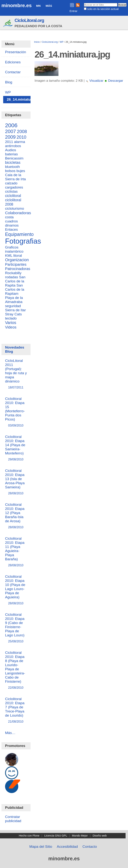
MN (38, 6)
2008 (22, 131)
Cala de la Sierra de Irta (15, 177)
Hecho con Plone (29, 836)
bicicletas (13, 162)
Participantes (16, 264)
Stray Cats (13, 314)
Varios (11, 323)
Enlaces (11, 229)
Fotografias (23, 241)
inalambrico (14, 251)
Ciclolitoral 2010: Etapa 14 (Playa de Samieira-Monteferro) (16, 448)
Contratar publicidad (13, 819)
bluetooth (12, 167)
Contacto (90, 847)
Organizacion (17, 260)
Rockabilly (13, 273)
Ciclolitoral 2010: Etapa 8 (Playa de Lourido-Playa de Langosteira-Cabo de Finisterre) (16, 670)
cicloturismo (15, 208)
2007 (10, 131)
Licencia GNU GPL (56, 836)
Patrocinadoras (18, 269)
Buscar (84, 3)
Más (49, 6)
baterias (11, 154)
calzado (11, 183)
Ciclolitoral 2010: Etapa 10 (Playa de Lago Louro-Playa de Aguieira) (16, 590)
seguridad (13, 306)
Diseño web (100, 836)
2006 (11, 125)
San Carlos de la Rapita (15, 281)
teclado (11, 318)
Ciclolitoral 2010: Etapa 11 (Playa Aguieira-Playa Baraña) (16, 552)
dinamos (12, 225)
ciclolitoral (13, 196)
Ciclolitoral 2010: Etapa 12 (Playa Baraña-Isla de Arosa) (16, 516)
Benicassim (14, 158)
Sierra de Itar (15, 310)
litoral (18, 256)
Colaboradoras (18, 213)
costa (9, 217)
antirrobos (13, 146)
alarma (20, 142)
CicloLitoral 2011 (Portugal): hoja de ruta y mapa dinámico (16, 374)
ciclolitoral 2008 (13, 202)
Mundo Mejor (80, 836)
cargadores (14, 187)
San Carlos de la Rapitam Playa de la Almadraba (15, 294)
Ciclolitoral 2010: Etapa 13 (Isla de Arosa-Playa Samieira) (16, 482)
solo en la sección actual (103, 9)
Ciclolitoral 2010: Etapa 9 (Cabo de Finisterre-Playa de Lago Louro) (16, 628)
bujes (21, 171)
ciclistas (11, 191)
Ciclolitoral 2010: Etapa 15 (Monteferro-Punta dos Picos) (16, 412)
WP (62, 42)
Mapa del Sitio (41, 847)
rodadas (12, 277)
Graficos (12, 247)
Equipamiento (19, 234)
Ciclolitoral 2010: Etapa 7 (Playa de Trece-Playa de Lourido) (16, 710)
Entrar (73, 11)
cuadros (11, 221)
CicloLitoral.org (29, 20)
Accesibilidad (67, 847)
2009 (10, 137)
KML (9, 256)
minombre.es (17, 5)
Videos (11, 327)
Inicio (37, 42)
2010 (22, 137)
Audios (11, 150)
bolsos (10, 171)
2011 (9, 142)
